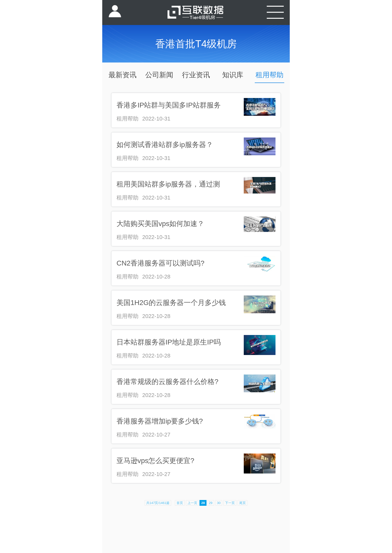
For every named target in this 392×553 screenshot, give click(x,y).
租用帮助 (269, 75)
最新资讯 (122, 75)
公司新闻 (159, 75)
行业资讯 (196, 75)
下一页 (230, 503)
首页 (180, 503)
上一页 (192, 503)
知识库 (233, 75)
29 (210, 503)
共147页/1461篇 (158, 503)
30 (219, 503)
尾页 (242, 503)
